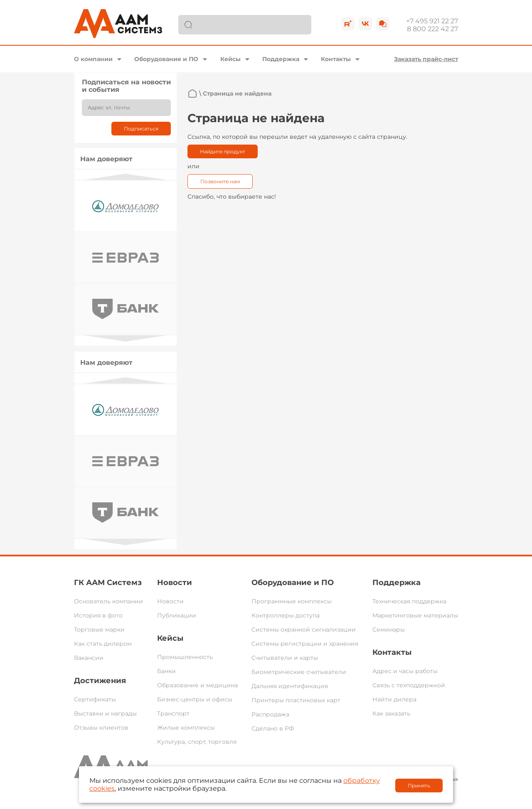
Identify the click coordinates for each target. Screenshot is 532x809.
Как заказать (391, 713)
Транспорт (173, 713)
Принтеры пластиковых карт (296, 700)
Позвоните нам (220, 181)
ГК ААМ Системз (108, 583)
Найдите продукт (223, 151)
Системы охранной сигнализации (304, 629)
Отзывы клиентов (101, 728)
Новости (175, 583)
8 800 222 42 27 (432, 29)
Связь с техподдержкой (409, 685)
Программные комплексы (292, 601)
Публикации (177, 615)
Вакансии (89, 658)
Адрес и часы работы (405, 671)
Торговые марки (99, 629)
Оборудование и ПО (166, 59)
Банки (166, 671)
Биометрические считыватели (299, 672)
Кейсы (230, 59)
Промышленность (185, 657)
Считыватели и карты (285, 658)
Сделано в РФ (273, 728)
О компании (93, 59)
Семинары (389, 629)
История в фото (98, 615)
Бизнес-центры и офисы (195, 699)
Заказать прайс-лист (426, 59)
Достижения (100, 681)
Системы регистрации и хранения (305, 644)
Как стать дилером (103, 644)
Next (126, 338)
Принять (419, 786)
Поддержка (281, 59)
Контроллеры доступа (286, 615)
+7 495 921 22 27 (432, 21)
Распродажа (270, 714)
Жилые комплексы (186, 728)
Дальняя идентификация (290, 686)
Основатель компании (108, 601)
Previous (126, 177)
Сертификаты (95, 699)
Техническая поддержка (409, 601)
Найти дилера (394, 699)
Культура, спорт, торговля (197, 742)
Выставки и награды (105, 713)
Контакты (336, 59)
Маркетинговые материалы (415, 615)
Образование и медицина (197, 685)
